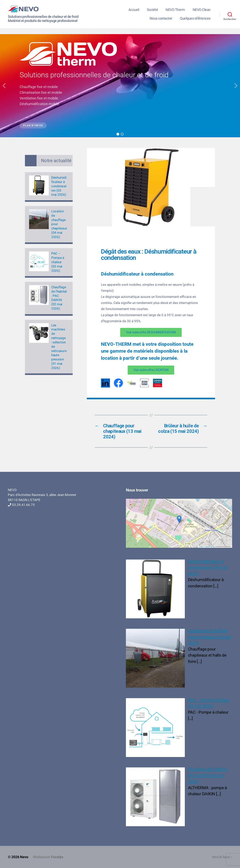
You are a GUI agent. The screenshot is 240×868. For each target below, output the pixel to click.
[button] (4, 86)
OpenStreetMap (210, 546)
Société (153, 10)
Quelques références (195, 18)
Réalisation (48, 857)
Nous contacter (161, 18)
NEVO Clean (202, 10)
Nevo (24, 857)
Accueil (134, 10)
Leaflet (201, 546)
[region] (120, 86)
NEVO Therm (175, 10)
